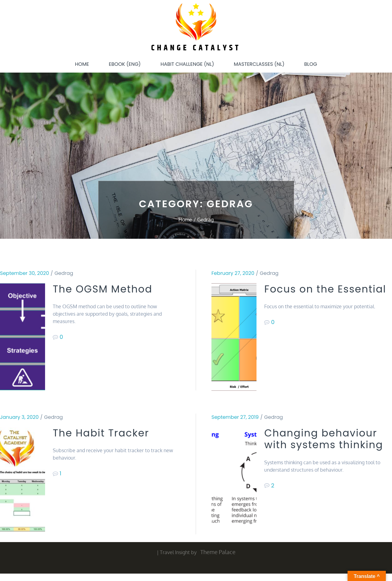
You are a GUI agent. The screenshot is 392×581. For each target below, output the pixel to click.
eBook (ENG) (125, 64)
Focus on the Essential (325, 289)
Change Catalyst (196, 48)
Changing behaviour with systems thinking (324, 439)
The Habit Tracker (101, 433)
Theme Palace (218, 552)
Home (82, 64)
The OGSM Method (103, 289)
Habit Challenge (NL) (187, 64)
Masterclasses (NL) (259, 64)
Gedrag (64, 273)
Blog (311, 64)
